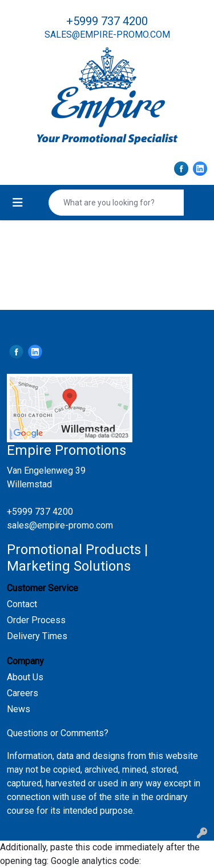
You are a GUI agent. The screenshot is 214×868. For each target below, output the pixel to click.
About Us (25, 677)
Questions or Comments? (58, 733)
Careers (23, 693)
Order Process (36, 620)
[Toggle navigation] (18, 203)
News (19, 709)
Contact (22, 604)
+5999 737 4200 (107, 21)
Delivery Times (37, 636)
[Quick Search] (116, 203)
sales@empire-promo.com (107, 35)
